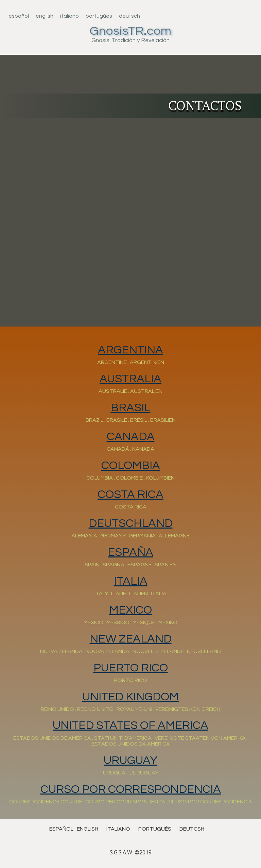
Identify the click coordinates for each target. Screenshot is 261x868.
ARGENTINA (130, 350)
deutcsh (192, 829)
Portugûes (99, 16)
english (88, 829)
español (61, 829)
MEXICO (130, 610)
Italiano (69, 16)
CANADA (131, 437)
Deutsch (129, 16)
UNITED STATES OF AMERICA (130, 725)
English (45, 16)
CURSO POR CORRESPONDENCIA (131, 789)
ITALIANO (118, 829)
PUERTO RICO (131, 668)
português (155, 829)
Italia (131, 581)
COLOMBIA (131, 465)
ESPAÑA (130, 552)
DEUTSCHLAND (131, 523)
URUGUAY (130, 760)
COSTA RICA (130, 494)
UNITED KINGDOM (130, 697)
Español (19, 16)
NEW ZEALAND (131, 639)
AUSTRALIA (130, 379)
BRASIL (131, 408)
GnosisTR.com (131, 31)
